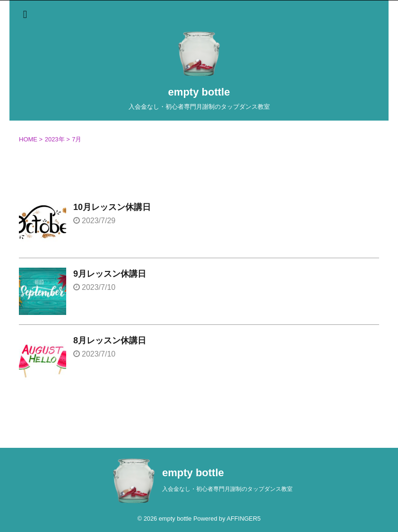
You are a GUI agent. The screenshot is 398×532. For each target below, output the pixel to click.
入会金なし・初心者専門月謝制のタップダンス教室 (227, 489)
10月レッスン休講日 (112, 207)
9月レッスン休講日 (110, 274)
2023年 (55, 139)
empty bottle (199, 92)
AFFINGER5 (243, 519)
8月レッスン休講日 (110, 340)
